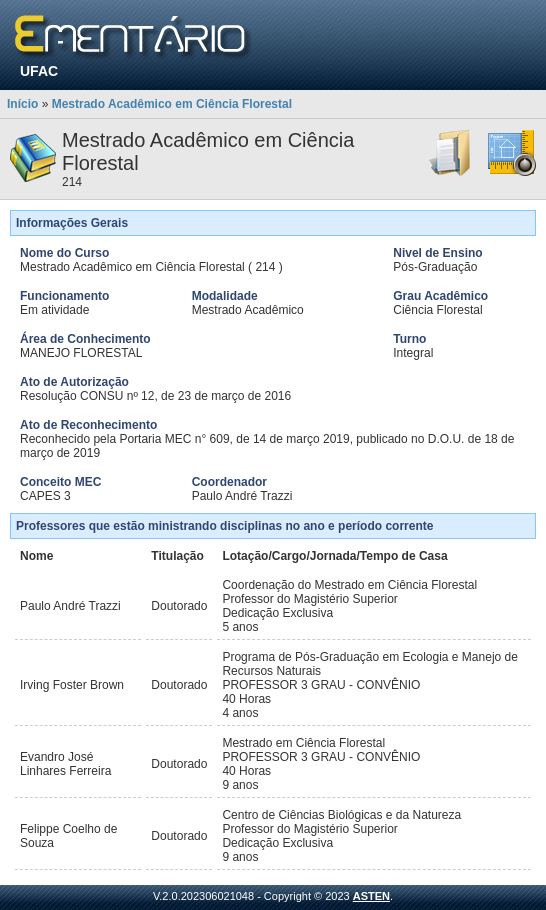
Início (22, 104)
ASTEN (371, 896)
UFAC (39, 71)
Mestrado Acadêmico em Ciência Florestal (172, 104)
